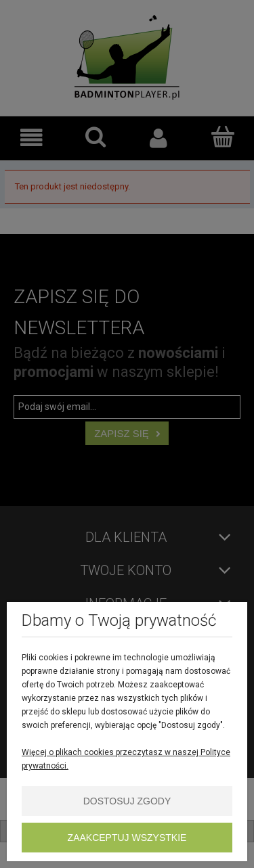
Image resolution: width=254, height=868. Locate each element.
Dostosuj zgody (127, 801)
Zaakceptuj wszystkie (127, 838)
